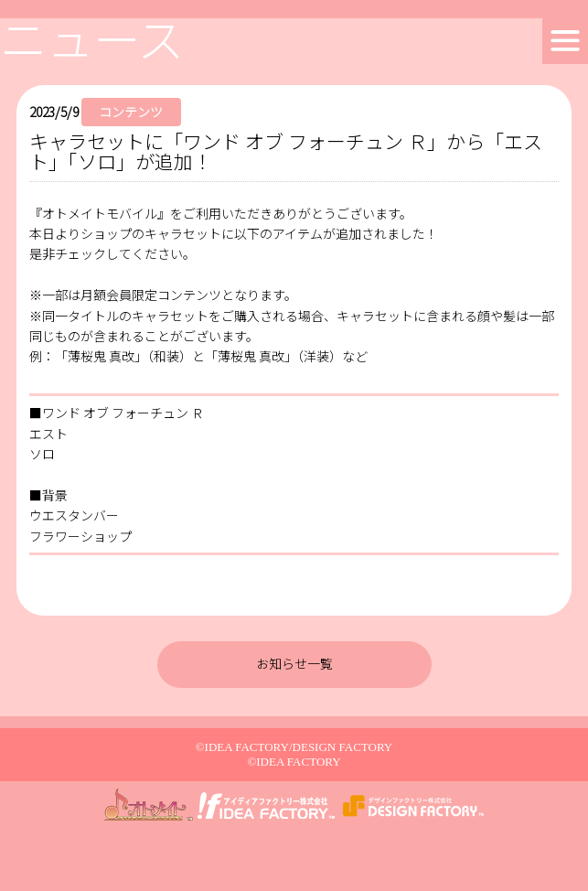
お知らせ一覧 (294, 663)
